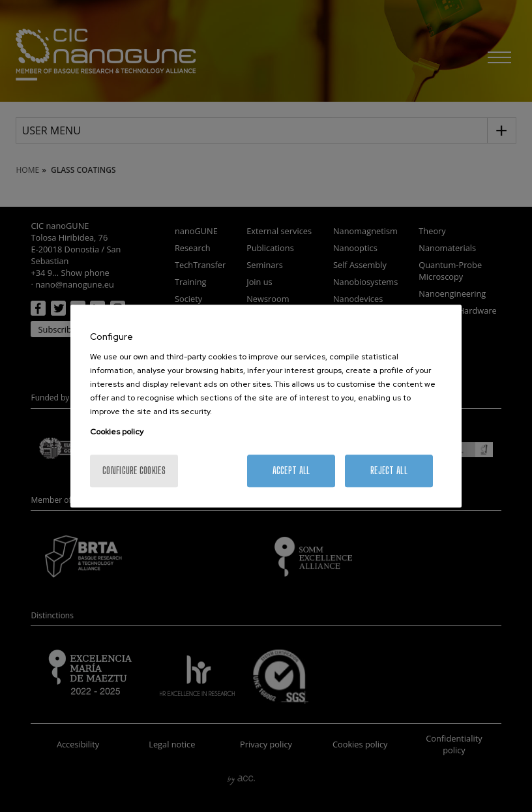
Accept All (291, 471)
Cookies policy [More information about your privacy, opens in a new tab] (117, 432)
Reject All (389, 471)
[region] (266, 406)
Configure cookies (134, 471)
